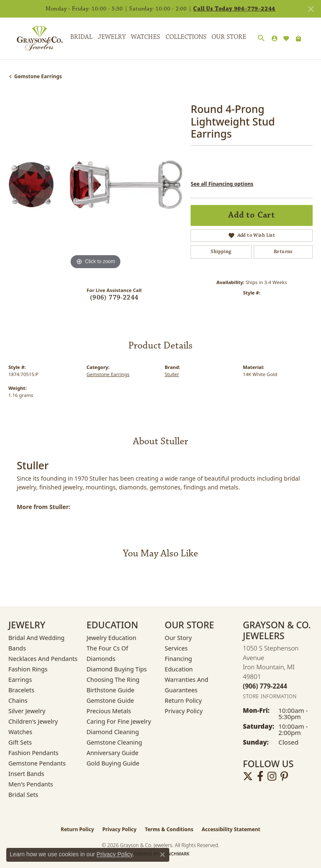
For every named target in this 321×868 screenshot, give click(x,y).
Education (179, 669)
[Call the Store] (265, 686)
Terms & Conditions (169, 829)
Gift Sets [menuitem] (20, 742)
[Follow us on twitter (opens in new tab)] (248, 776)
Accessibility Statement (231, 829)
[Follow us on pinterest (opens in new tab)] (284, 776)
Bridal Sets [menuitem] (23, 795)
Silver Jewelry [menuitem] (27, 711)
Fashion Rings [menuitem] (28, 669)
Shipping (221, 252)
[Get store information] (270, 696)
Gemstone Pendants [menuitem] (37, 763)
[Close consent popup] (163, 855)
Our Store (229, 37)
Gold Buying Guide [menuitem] (113, 763)
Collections (186, 37)
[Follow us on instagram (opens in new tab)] (272, 776)
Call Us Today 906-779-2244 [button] (234, 9)
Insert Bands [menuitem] (26, 774)
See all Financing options (222, 184)
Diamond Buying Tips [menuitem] (117, 669)
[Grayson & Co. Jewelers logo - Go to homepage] (33, 38)
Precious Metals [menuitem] (109, 711)
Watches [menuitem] (20, 732)
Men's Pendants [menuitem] (31, 784)
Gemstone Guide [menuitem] (110, 700)
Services (176, 648)
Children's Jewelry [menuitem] (33, 721)
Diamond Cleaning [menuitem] (113, 732)
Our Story (178, 638)
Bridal (81, 37)
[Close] (311, 9)
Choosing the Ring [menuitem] (113, 680)
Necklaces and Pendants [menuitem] (43, 659)
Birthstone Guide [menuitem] (111, 690)
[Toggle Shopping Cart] (298, 38)
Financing (178, 659)
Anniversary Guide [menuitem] (112, 753)
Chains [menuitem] (18, 700)
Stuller (172, 374)
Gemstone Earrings (38, 76)
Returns (283, 252)
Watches (145, 37)
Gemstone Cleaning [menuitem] (114, 742)
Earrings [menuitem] (20, 680)
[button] (261, 38)
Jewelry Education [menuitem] (111, 638)
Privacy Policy (184, 711)
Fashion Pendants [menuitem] (33, 753)
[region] (95, 184)
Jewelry (112, 37)
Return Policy (183, 700)
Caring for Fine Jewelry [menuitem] (119, 721)
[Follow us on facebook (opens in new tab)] (260, 776)
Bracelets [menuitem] (21, 690)
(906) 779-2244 (114, 298)
